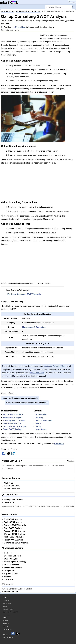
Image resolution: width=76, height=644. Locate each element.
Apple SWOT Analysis (13, 522)
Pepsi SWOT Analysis (13, 540)
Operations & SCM (12, 486)
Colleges (6, 615)
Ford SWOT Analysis (13, 519)
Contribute (59, 444)
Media (5, 618)
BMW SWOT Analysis (12, 418)
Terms (5, 606)
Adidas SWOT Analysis (13, 415)
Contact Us (7, 603)
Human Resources (12, 489)
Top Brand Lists (11, 574)
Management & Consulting (34, 327)
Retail (38, 426)
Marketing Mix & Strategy (15, 562)
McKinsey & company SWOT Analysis (24, 294)
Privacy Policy (8, 609)
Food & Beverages (44, 420)
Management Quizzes (13, 500)
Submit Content (11, 592)
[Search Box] (59, 7)
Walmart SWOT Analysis (15, 534)
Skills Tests (9, 502)
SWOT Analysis (11, 559)
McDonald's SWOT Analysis (16, 543)
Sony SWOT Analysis (13, 528)
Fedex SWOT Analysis (13, 429)
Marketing (8, 483)
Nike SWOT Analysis (12, 423)
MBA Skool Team (20, 27)
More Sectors (41, 429)
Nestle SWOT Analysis (14, 537)
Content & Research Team (55, 366)
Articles (7, 576)
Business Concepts (13, 556)
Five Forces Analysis (13, 568)
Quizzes (6, 621)
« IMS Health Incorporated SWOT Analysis (20, 398)
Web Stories (7, 630)
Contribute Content (10, 612)
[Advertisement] (20, 37)
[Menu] (3, 7)
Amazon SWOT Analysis (14, 531)
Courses (72, 2)
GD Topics (9, 579)
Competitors (9, 571)
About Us (71, 461)
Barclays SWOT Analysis (15, 525)
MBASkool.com (13, 638)
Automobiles (41, 415)
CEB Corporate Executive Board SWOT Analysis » (27, 403)
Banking (39, 418)
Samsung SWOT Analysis (14, 420)
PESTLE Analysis (12, 565)
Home (5, 597)
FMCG (38, 423)
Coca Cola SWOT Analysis (15, 426)
